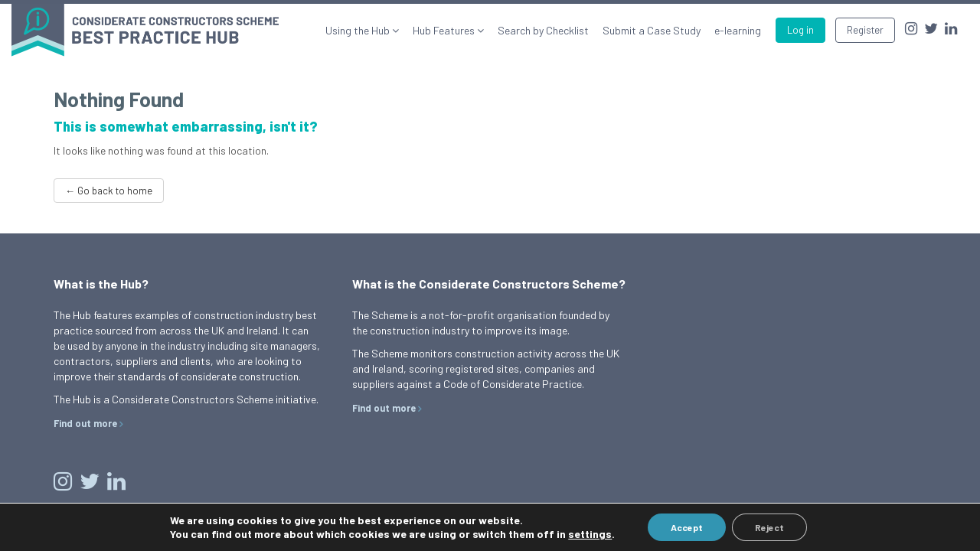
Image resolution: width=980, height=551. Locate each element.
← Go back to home (109, 191)
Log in (800, 30)
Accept (687, 527)
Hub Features (445, 30)
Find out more (85, 423)
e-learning (738, 30)
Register (865, 30)
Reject (769, 527)
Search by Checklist (543, 30)
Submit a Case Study (652, 30)
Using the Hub (359, 30)
